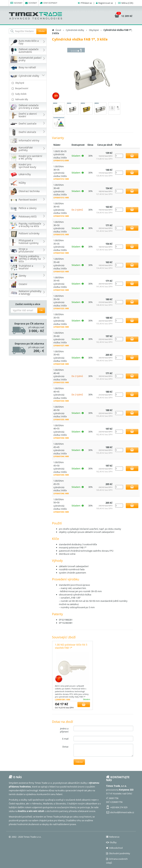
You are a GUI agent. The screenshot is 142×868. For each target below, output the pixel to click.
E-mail (65, 739)
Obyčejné (28, 83)
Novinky (16, 3)
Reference (113, 837)
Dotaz (65, 747)
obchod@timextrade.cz (122, 812)
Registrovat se (106, 3)
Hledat (42, 31)
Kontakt (31, 3)
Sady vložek (28, 94)
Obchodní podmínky (118, 853)
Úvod (58, 30)
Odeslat (79, 762)
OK (41, 310)
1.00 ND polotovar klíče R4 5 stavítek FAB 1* (71, 646)
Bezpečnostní (28, 88)
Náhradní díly (28, 99)
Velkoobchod (114, 848)
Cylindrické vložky (75, 30)
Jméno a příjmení (64, 730)
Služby (111, 842)
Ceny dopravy (49, 3)
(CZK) (127, 3)
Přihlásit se (86, 3)
